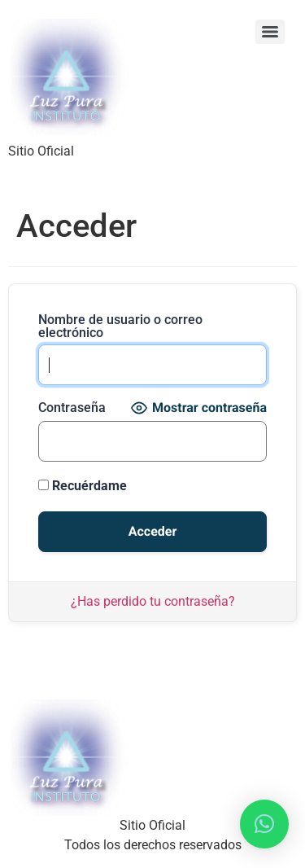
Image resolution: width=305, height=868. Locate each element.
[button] (264, 824)
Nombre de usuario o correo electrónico (120, 327)
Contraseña (72, 408)
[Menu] (270, 32)
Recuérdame (83, 485)
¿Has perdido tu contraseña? (153, 601)
